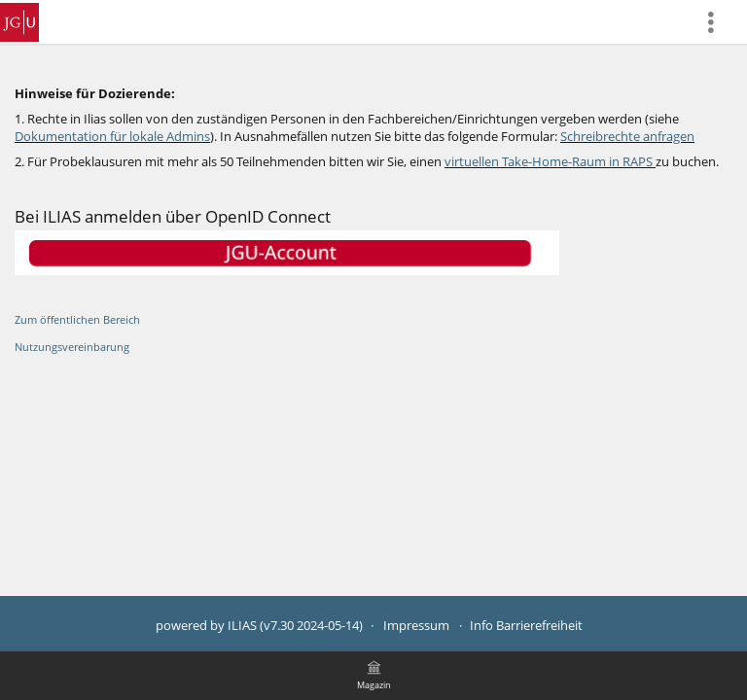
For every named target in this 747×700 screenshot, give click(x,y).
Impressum (416, 626)
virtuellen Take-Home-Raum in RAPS (549, 162)
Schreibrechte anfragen (627, 137)
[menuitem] (719, 22)
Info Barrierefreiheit (526, 626)
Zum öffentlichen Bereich (77, 319)
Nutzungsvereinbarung (72, 347)
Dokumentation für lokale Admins (112, 137)
